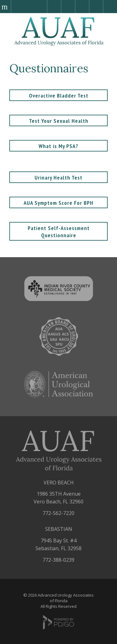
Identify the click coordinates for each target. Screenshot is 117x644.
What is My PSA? (58, 146)
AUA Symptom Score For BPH (58, 203)
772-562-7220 (58, 513)
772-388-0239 (58, 560)
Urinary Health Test (58, 178)
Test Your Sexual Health (59, 121)
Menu (5, 7)
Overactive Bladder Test (59, 96)
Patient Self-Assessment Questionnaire (59, 232)
